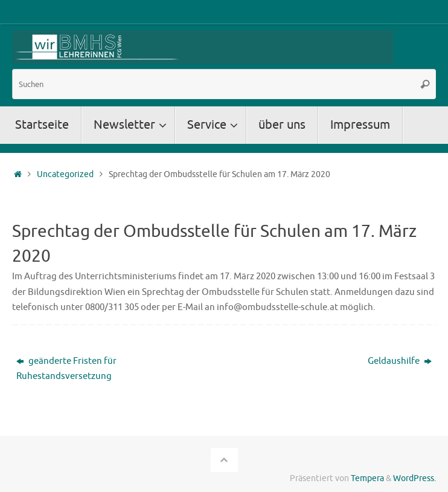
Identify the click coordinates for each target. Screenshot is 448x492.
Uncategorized (65, 174)
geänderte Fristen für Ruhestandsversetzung (66, 369)
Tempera (367, 478)
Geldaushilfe (400, 361)
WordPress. (414, 478)
